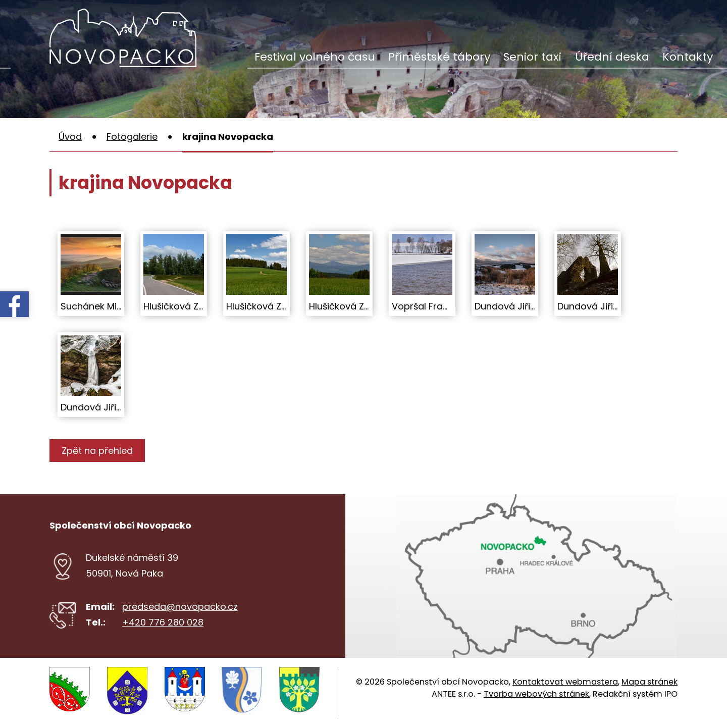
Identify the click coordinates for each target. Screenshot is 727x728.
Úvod (70, 137)
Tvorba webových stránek (536, 694)
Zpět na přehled (99, 451)
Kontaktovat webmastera (565, 682)
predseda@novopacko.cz (180, 607)
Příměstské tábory (439, 57)
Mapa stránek (650, 682)
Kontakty (688, 57)
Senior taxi (532, 57)
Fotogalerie (132, 137)
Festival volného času (315, 57)
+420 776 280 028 (163, 622)
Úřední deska (612, 57)
